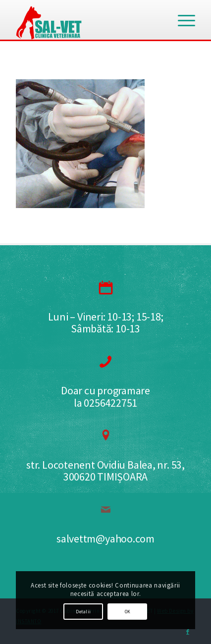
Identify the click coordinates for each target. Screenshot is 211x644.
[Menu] (182, 20)
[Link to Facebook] (188, 632)
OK (128, 612)
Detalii (83, 612)
